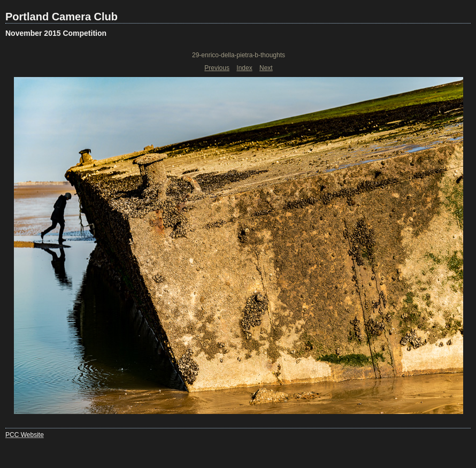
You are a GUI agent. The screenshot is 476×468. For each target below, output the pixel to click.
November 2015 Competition (56, 33)
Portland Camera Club (62, 17)
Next (266, 68)
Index (244, 68)
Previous (217, 68)
